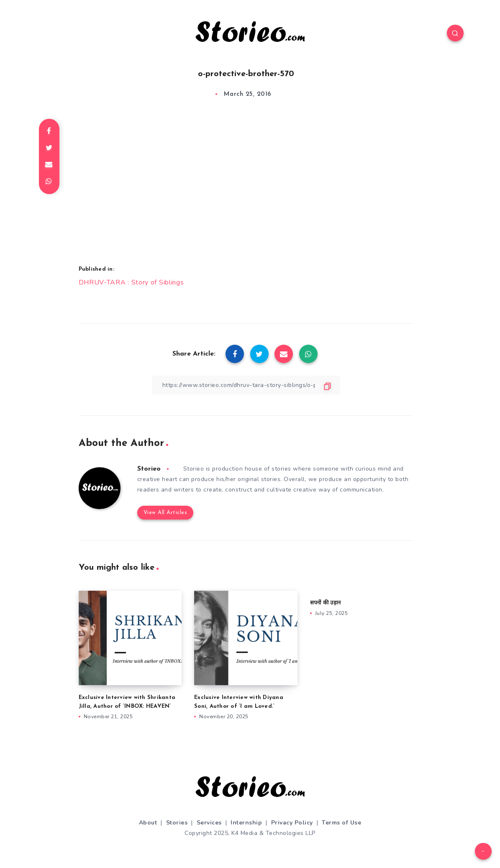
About (148, 823)
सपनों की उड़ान (325, 603)
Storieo (149, 469)
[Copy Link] (246, 385)
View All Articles (165, 513)
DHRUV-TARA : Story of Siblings (131, 282)
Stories (177, 823)
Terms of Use (341, 823)
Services (209, 823)
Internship (246, 823)
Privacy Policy (292, 823)
